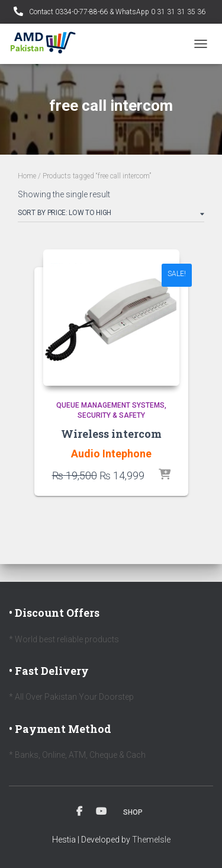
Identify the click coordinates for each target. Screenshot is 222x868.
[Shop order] (111, 215)
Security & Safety (111, 415)
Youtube (101, 812)
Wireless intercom (111, 434)
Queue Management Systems (110, 405)
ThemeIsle (151, 840)
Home (27, 176)
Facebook (79, 812)
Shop (133, 812)
